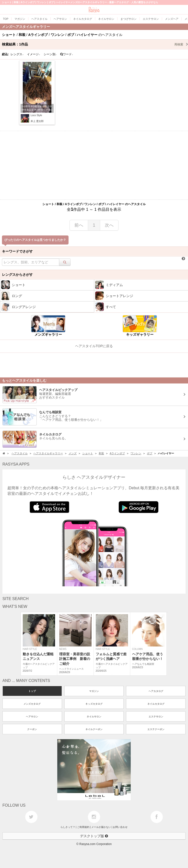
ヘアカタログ (156, 691)
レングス (17, 54)
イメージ (34, 54)
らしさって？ (68, 827)
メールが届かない (101, 827)
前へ (79, 225)
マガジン (94, 691)
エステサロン (156, 717)
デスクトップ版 (94, 836)
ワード (67, 54)
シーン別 (50, 54)
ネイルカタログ (156, 704)
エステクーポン (156, 729)
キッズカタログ (94, 704)
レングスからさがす (17, 275)
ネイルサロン (94, 717)
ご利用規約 (83, 827)
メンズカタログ (32, 704)
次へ (109, 225)
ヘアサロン (32, 717)
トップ (32, 691)
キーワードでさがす (17, 251)
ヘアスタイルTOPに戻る (94, 346)
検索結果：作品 (95, 44)
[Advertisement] (94, 165)
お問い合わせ (120, 827)
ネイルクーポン (94, 729)
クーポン (32, 729)
